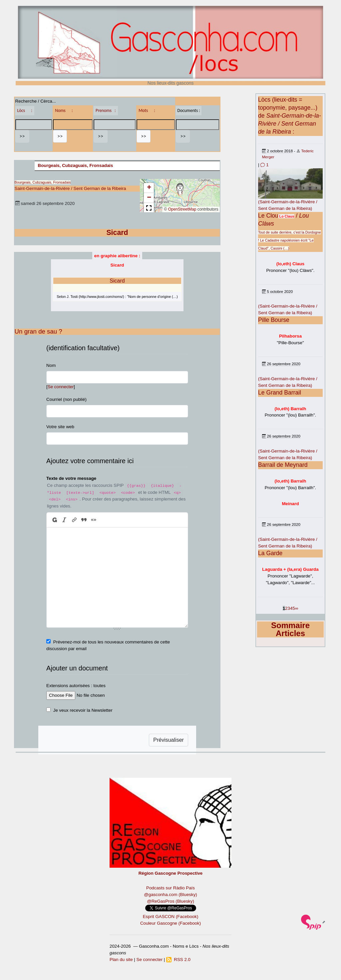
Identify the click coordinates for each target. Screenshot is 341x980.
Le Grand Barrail (280, 393)
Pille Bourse (274, 320)
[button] (180, 189)
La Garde (270, 553)
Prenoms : (106, 110)
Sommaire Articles (290, 629)
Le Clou (268, 216)
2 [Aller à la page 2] (286, 608)
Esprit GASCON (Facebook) (171, 917)
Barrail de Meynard (283, 465)
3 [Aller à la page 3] (289, 608)
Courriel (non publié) (66, 399)
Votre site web (60, 427)
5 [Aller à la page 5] (294, 608)
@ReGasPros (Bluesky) (170, 901)
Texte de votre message (71, 478)
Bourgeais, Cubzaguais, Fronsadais (76, 165)
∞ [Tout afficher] (297, 608)
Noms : (64, 110)
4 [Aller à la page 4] (291, 608)
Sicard (117, 281)
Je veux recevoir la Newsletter (83, 710)
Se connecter (61, 387)
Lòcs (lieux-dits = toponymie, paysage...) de (290, 116)
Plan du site (121, 960)
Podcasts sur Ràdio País (170, 888)
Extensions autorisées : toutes (76, 686)
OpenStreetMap (182, 209)
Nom (51, 365)
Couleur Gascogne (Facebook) (170, 923)
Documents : (188, 110)
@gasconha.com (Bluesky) (170, 895)
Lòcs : (25, 110)
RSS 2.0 (178, 960)
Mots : (147, 110)
